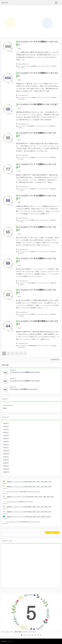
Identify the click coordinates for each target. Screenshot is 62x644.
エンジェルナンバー (23, 64)
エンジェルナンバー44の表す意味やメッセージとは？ (37, 323)
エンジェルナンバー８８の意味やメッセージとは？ (36, 260)
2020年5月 (6, 435)
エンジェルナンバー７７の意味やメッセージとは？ (36, 166)
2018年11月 (6, 472)
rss (56, 3)
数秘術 (5, 408)
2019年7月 (6, 457)
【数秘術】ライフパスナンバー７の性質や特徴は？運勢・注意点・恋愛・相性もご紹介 (29, 512)
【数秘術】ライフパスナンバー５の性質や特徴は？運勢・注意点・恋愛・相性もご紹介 (29, 486)
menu (60, 3)
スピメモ (4, 3)
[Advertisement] (31, 21)
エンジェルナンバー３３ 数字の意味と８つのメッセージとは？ (23, 491)
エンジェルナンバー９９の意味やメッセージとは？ (36, 134)
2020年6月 (6, 432)
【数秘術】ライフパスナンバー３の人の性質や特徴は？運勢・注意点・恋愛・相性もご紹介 (30, 497)
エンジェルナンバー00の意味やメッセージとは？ (37, 104)
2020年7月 (6, 429)
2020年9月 (6, 426)
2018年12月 (6, 469)
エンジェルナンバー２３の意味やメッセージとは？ (36, 291)
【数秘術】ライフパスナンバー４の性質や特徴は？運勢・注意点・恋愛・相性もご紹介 (29, 507)
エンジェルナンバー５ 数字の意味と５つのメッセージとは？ (19, 632)
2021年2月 (6, 423)
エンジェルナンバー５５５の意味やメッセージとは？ (37, 43)
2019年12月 (6, 451)
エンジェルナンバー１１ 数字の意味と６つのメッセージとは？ (23, 522)
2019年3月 (6, 460)
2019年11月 (6, 454)
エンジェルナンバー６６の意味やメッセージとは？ (36, 197)
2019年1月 (6, 466)
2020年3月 (6, 441)
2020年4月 (6, 438)
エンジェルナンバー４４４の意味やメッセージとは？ (37, 74)
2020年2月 (6, 445)
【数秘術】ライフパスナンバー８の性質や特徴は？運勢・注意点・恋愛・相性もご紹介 (29, 482)
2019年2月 (6, 463)
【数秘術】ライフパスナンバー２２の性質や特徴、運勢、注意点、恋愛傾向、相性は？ (29, 517)
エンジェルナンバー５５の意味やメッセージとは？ (36, 228)
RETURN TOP (55, 360)
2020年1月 (6, 448)
